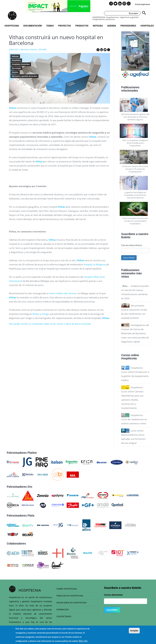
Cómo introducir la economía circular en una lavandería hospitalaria (135, 221)
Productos (82, 26)
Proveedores (128, 26)
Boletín (126, 237)
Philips (36, 314)
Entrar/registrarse (142, 4)
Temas (50, 26)
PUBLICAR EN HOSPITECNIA (70, 596)
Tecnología (16, 68)
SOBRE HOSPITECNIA (67, 589)
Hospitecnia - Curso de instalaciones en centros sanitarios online (134, 419)
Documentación (33, 26)
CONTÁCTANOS (64, 616)
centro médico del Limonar (63, 293)
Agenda (112, 26)
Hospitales (147, 26)
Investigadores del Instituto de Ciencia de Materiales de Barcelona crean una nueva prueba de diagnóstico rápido (135, 333)
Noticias (98, 26)
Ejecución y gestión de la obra (24, 76)
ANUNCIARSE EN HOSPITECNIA (71, 603)
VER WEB (42, 49)
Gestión (15, 72)
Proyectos (65, 26)
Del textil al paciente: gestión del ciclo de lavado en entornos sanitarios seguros (135, 117)
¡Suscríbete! (129, 258)
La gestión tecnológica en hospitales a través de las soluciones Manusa (135, 195)
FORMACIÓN (63, 609)
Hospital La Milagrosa (95, 264)
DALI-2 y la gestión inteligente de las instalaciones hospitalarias (135, 143)
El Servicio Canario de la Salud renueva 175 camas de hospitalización (135, 169)
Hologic (45, 314)
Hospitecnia (12, 26)
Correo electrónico (132, 245)
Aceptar (134, 632)
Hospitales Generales (21, 64)
